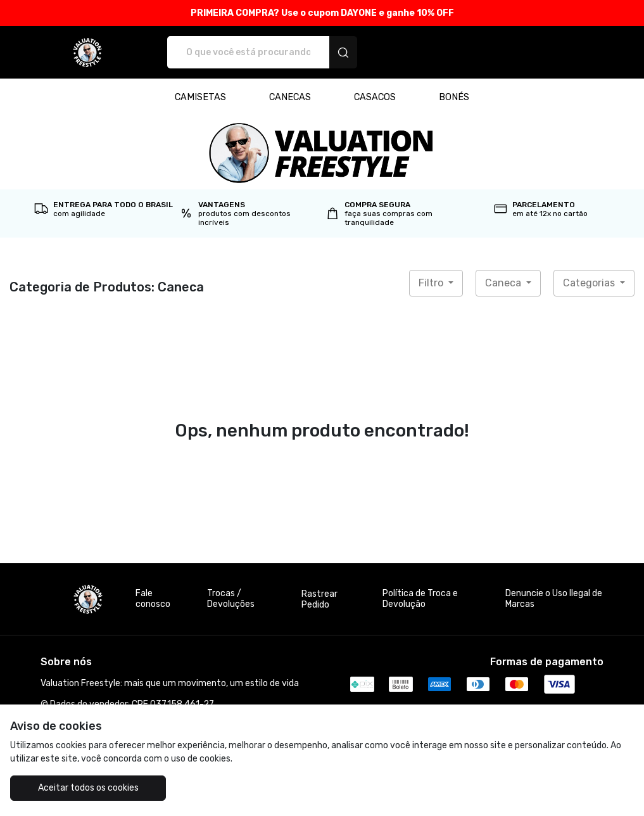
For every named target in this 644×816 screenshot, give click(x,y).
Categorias (590, 283)
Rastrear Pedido (319, 599)
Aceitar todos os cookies (88, 788)
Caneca (504, 283)
